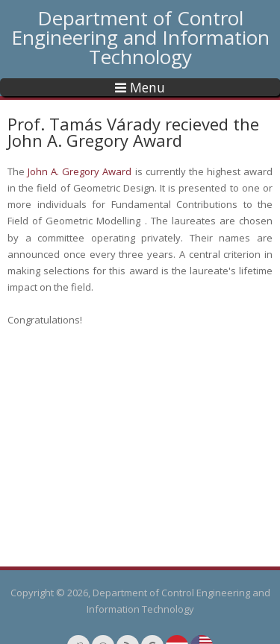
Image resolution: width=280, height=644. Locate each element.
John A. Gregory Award (80, 171)
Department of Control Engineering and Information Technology (140, 37)
